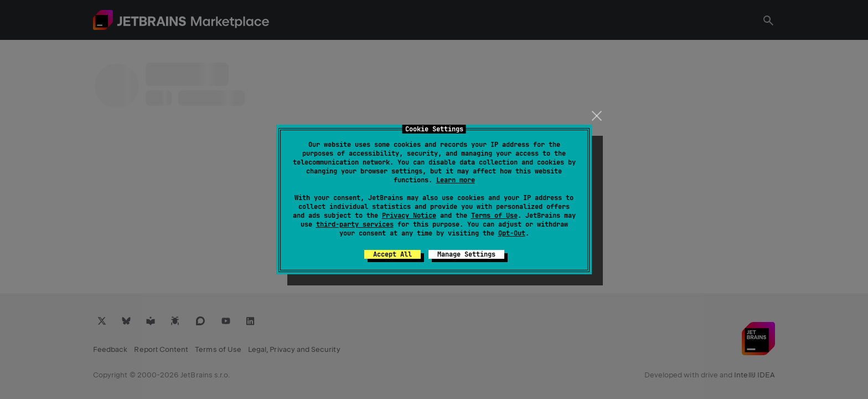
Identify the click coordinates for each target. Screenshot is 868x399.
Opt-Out (512, 233)
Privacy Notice (409, 216)
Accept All (392, 254)
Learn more (456, 180)
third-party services (355, 224)
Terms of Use (494, 216)
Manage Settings (466, 254)
